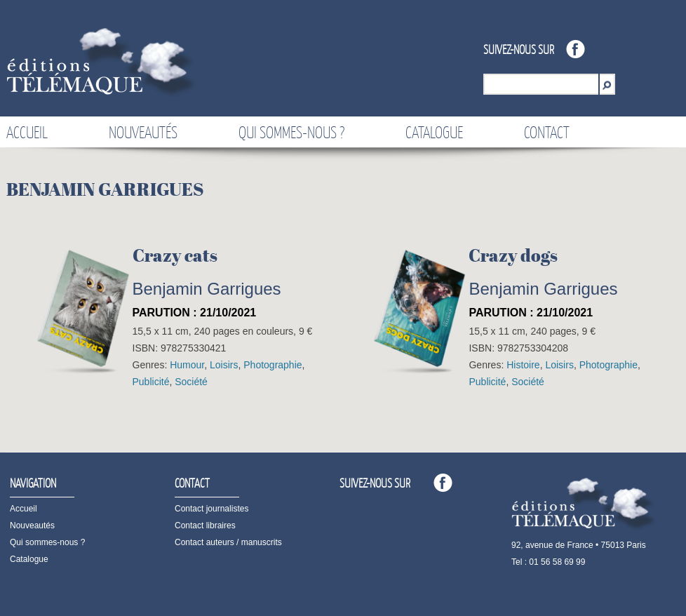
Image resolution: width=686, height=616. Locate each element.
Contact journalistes (211, 509)
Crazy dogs (513, 255)
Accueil (27, 132)
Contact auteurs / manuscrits (228, 542)
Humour (187, 365)
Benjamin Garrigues (207, 289)
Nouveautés (143, 132)
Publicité (151, 382)
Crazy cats (175, 255)
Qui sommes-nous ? (291, 132)
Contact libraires (205, 525)
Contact (547, 132)
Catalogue (434, 132)
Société (191, 382)
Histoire (523, 365)
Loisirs (224, 365)
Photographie (273, 365)
